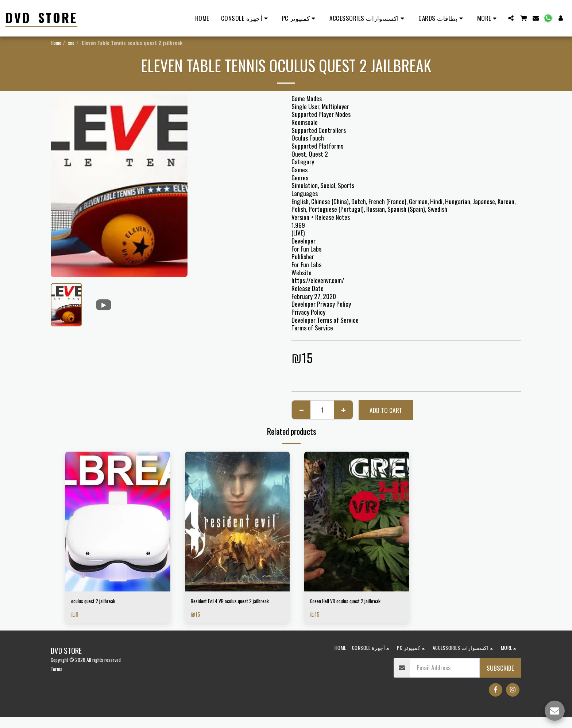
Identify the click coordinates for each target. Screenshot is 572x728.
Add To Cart (386, 410)
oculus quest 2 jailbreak (100, 602)
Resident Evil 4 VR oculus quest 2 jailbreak (231, 607)
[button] (511, 18)
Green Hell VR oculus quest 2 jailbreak (356, 602)
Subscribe (500, 679)
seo (71, 43)
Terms (57, 680)
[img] (118, 522)
